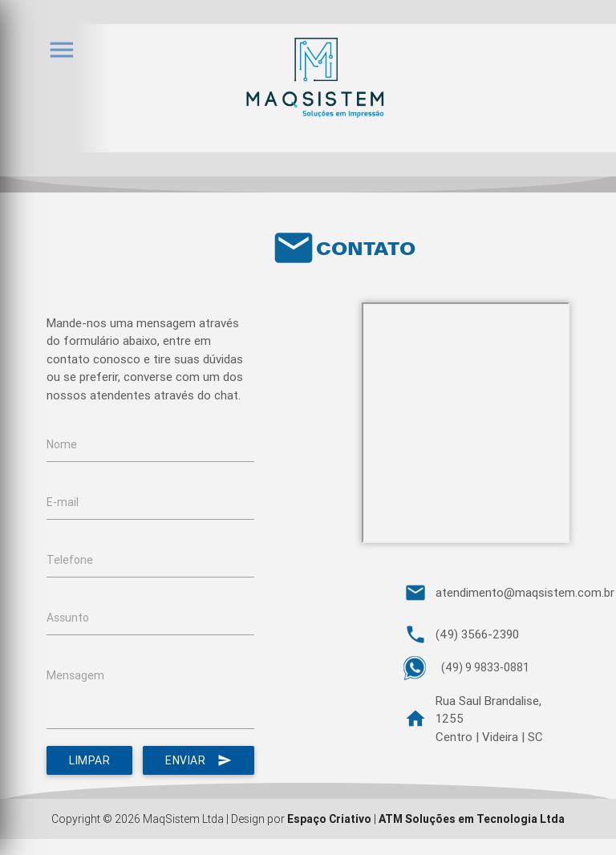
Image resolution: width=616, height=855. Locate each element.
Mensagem (75, 675)
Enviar (199, 760)
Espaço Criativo (329, 819)
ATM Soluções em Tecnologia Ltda (472, 819)
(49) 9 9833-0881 (485, 667)
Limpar (89, 760)
